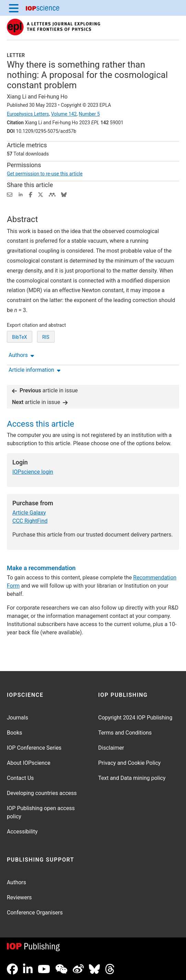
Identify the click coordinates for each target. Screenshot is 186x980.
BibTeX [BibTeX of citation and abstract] (20, 337)
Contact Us (20, 778)
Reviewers (19, 897)
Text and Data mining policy (132, 778)
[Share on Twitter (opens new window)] (40, 194)
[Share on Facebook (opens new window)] (31, 194)
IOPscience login (33, 472)
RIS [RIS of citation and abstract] (46, 337)
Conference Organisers (35, 913)
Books (15, 733)
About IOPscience (29, 763)
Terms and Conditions (125, 733)
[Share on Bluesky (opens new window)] (64, 194)
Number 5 (89, 114)
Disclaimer (111, 748)
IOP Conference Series (34, 748)
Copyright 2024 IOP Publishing (135, 718)
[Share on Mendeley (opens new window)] (52, 194)
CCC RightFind (30, 521)
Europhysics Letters (28, 114)
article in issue (45, 390)
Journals (18, 718)
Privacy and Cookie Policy (129, 763)
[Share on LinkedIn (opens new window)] (21, 194)
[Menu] (14, 8)
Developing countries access (42, 793)
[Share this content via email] (10, 194)
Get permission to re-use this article (45, 174)
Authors (16, 882)
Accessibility (22, 832)
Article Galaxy (29, 513)
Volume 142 (64, 114)
